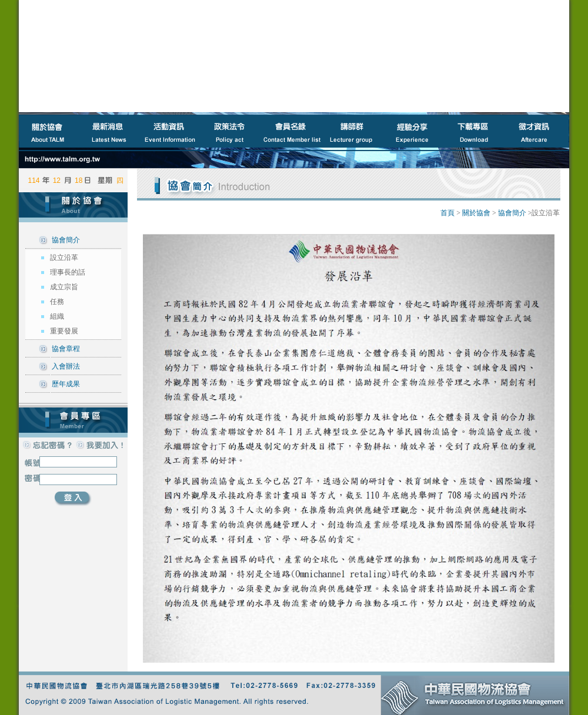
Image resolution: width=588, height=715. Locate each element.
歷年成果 (66, 384)
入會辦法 (66, 366)
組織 (57, 316)
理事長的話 (68, 272)
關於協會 (476, 213)
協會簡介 (66, 240)
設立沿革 (64, 258)
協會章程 (66, 349)
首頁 (447, 213)
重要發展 (64, 331)
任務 (57, 302)
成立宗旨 (64, 287)
